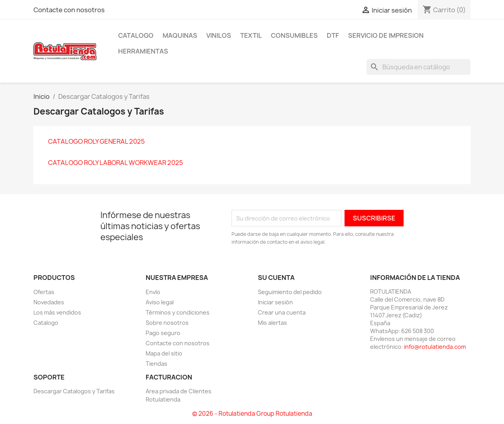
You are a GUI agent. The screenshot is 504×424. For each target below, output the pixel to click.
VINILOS (219, 35)
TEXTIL (251, 35)
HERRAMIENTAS (143, 51)
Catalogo (46, 323)
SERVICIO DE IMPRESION (386, 35)
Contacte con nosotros (69, 10)
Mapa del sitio (164, 353)
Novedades (49, 302)
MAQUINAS (180, 35)
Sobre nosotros (167, 323)
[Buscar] (419, 67)
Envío (153, 292)
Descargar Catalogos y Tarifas (74, 391)
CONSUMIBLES (294, 35)
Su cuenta (276, 278)
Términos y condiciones (178, 312)
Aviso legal (160, 302)
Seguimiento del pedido (290, 292)
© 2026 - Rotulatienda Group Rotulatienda (252, 414)
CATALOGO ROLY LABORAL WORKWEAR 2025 (116, 163)
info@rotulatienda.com (435, 347)
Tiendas (157, 364)
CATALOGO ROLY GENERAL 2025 (96, 141)
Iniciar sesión (275, 302)
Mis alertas (272, 323)
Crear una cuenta (282, 312)
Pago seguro (163, 333)
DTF (333, 35)
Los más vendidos (57, 312)
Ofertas (44, 292)
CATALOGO (136, 35)
